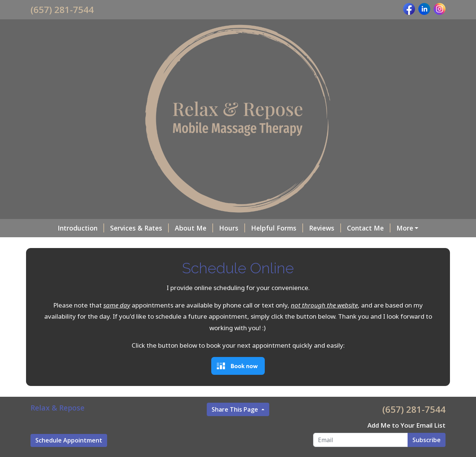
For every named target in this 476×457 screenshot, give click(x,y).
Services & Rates (139, 228)
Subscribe (427, 440)
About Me (194, 228)
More (405, 228)
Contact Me (369, 228)
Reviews (325, 228)
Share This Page (236, 409)
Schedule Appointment (69, 440)
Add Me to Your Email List (406, 425)
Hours (232, 228)
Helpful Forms (277, 228)
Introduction (81, 228)
